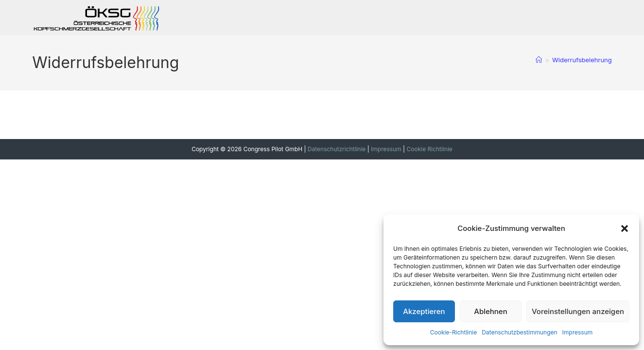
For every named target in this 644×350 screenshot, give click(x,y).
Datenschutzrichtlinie (337, 149)
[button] (625, 228)
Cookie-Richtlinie (453, 332)
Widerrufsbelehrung (582, 60)
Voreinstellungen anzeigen (578, 311)
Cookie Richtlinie (429, 149)
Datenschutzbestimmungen (519, 332)
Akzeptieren (424, 311)
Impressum (578, 332)
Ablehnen (490, 311)
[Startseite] (539, 60)
